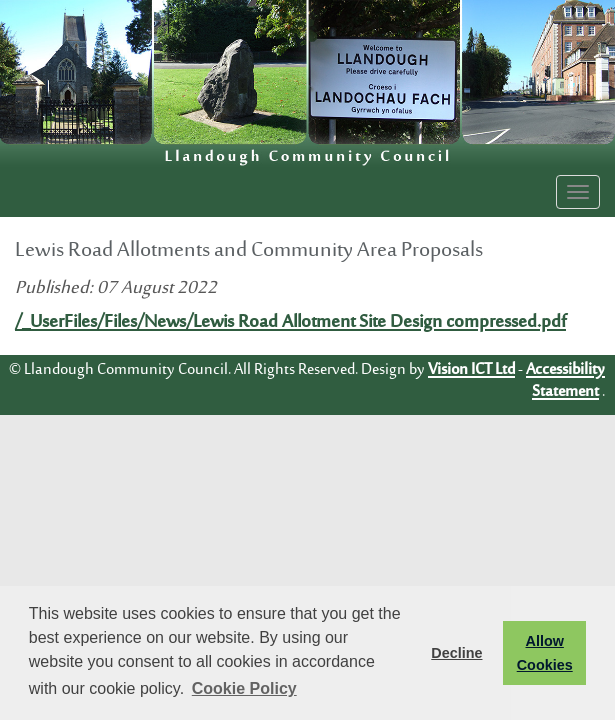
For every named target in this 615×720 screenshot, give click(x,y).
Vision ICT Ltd (471, 370)
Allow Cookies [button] (545, 653)
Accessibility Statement (565, 380)
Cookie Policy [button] (244, 688)
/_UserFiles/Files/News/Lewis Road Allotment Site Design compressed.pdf (290, 323)
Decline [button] (456, 653)
